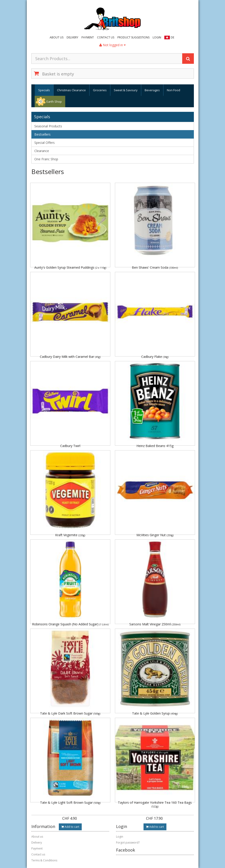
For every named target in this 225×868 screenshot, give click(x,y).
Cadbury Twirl (70, 446)
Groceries (100, 90)
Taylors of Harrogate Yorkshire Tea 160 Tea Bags (155, 804)
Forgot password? (128, 843)
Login (157, 37)
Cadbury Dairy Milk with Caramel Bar (70, 357)
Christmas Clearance (71, 90)
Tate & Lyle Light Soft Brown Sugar (70, 802)
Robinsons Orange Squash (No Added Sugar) (70, 624)
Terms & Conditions (44, 860)
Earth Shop (54, 102)
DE (172, 37)
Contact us (106, 37)
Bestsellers (42, 134)
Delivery (72, 37)
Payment (88, 37)
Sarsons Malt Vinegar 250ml (155, 624)
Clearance (42, 151)
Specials (44, 90)
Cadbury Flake (155, 357)
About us (57, 37)
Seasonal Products (48, 126)
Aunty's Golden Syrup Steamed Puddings (70, 267)
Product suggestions (133, 37)
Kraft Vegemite (70, 535)
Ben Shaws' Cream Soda (155, 267)
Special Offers (45, 143)
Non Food (173, 90)
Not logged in (112, 45)
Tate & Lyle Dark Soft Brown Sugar (70, 713)
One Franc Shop (46, 159)
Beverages (152, 90)
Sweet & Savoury (126, 90)
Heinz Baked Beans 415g (155, 446)
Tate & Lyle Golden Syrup (155, 713)
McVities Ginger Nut (155, 535)
